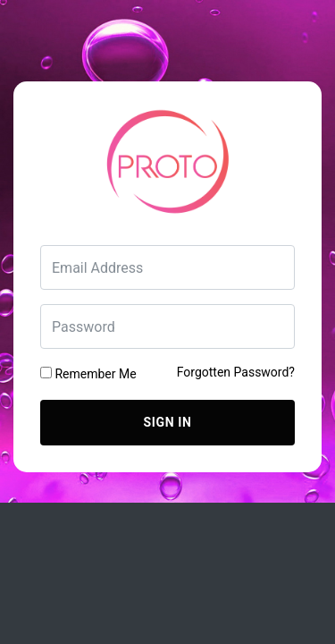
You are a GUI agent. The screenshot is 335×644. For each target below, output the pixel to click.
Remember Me (88, 374)
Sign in (168, 422)
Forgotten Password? (236, 372)
